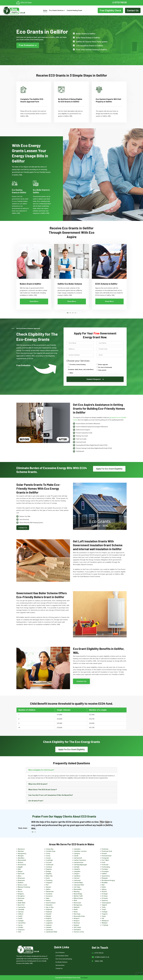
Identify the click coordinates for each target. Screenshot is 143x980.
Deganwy (49, 869)
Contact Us (133, 10)
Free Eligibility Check (110, 10)
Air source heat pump (105, 367)
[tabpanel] (34, 277)
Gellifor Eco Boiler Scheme (70, 284)
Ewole (48, 878)
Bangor (20, 871)
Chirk (20, 932)
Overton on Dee (79, 932)
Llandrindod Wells (51, 932)
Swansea (105, 900)
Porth (103, 862)
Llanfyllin (77, 867)
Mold (75, 900)
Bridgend (21, 894)
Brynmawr (21, 898)
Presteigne (105, 871)
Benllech (21, 883)
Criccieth (49, 862)
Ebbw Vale (49, 876)
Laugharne (49, 923)
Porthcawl (105, 865)
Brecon (20, 892)
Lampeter (49, 921)
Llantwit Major (78, 883)
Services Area (60, 965)
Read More (34, 301)
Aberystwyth (22, 860)
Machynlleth (78, 889)
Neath (76, 909)
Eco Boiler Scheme (61, 962)
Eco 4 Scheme (60, 953)
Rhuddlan (105, 883)
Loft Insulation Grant (62, 956)
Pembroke (105, 849)
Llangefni (77, 869)
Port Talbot (105, 860)
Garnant (48, 887)
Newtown (77, 923)
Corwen (48, 858)
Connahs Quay (51, 851)
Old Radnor (77, 930)
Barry (20, 876)
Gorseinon (49, 896)
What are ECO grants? (38, 784)
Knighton (49, 918)
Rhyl (103, 885)
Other (71, 373)
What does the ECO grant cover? (43, 789)
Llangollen (77, 871)
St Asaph (105, 894)
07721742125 (120, 2)
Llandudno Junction (80, 851)
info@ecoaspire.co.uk (102, 957)
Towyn (104, 909)
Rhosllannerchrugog (108, 880)
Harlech (48, 900)
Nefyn (76, 912)
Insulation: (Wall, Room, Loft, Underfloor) (81, 370)
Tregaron (105, 914)
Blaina (20, 889)
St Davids (105, 898)
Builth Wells (22, 903)
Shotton (104, 892)
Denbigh (48, 871)
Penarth (104, 854)
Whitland (104, 923)
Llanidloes (77, 876)
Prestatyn (105, 869)
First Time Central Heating (64, 959)
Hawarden (49, 905)
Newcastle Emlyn (79, 916)
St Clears (105, 896)
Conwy (48, 854)
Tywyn (104, 916)
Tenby (104, 907)
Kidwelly (48, 916)
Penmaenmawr (107, 856)
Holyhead (49, 909)
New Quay (77, 914)
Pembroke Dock (107, 851)
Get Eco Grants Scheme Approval (28, 328)
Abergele (21, 856)
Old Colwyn (77, 927)
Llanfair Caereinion (80, 860)
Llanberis (49, 925)
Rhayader (105, 878)
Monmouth (77, 903)
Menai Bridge (78, 894)
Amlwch (21, 862)
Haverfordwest (51, 903)
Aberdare (21, 851)
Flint (47, 885)
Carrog (20, 925)
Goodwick (49, 894)
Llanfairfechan (79, 862)
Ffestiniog (49, 880)
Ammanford (22, 865)
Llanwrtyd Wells (79, 885)
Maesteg (77, 892)
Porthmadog (106, 867)
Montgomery (78, 905)
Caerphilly (21, 909)
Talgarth (104, 905)
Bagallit (20, 867)
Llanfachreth (78, 858)
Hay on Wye (50, 907)
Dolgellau (49, 874)
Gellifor (48, 889)
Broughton (21, 896)
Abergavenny (22, 854)
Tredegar (105, 912)
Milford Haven (78, 898)
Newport (77, 918)
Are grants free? (36, 801)
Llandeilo (49, 927)
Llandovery (49, 930)
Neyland (76, 925)
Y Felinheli (105, 925)
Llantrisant (77, 880)
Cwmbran (49, 867)
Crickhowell (50, 865)
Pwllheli (104, 874)
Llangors (77, 874)
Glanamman (50, 892)
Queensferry (106, 876)
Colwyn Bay (50, 849)
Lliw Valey (77, 887)
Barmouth (21, 874)
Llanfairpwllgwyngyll (80, 865)
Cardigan (21, 921)
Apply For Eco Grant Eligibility (109, 469)
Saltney (104, 889)
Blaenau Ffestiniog (24, 887)
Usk (103, 918)
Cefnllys (21, 927)
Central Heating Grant (74, 10)
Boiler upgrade (103, 365)
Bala (19, 869)
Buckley (20, 900)
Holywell (48, 914)
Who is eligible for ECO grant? (41, 770)
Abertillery (21, 858)
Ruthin (104, 887)
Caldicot (21, 914)
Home (45, 10)
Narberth (77, 907)
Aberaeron (21, 849)
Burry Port (21, 905)
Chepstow (21, 930)
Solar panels (102, 370)
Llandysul (77, 854)
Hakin (48, 898)
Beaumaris (21, 878)
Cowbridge (49, 860)
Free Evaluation (28, 45)
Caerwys (21, 912)
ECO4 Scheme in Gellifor (106, 284)
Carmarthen (22, 923)
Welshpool (105, 921)
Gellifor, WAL (99, 961)
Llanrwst (77, 878)
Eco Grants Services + (57, 10)
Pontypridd (105, 858)
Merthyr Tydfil (78, 896)
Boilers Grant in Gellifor (31, 284)
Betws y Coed (22, 885)
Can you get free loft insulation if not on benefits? (51, 795)
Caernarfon (22, 907)
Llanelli (76, 856)
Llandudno (77, 849)
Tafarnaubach (106, 903)
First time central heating (78, 365)
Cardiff (20, 916)
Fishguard (49, 883)
